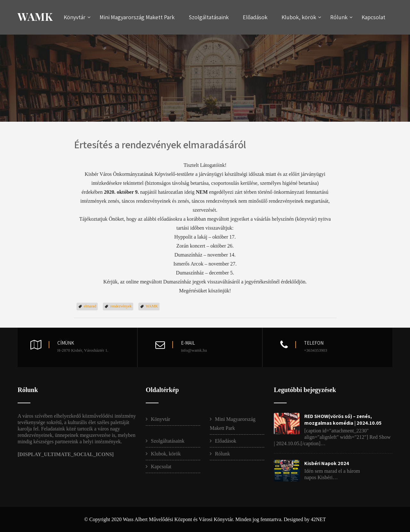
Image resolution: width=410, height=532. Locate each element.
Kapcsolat (373, 17)
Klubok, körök (301, 17)
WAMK (35, 16)
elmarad (90, 306)
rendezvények (121, 306)
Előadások (255, 17)
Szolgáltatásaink (209, 17)
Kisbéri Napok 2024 (327, 463)
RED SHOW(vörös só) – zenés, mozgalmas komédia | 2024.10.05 (343, 420)
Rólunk (341, 17)
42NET (318, 519)
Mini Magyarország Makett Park (137, 17)
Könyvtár (77, 17)
